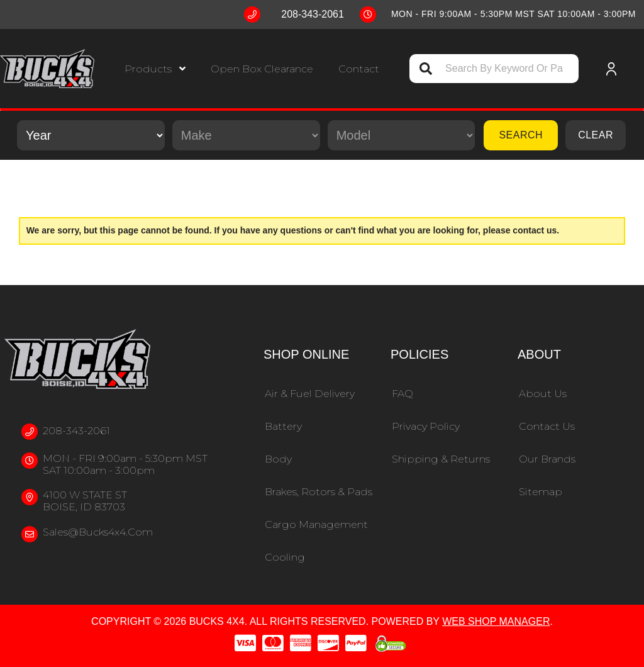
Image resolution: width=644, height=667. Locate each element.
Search (521, 135)
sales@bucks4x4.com (98, 532)
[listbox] (91, 135)
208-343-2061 (76, 431)
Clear (596, 135)
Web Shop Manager (496, 621)
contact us (535, 230)
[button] (155, 69)
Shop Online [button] (306, 354)
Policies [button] (419, 354)
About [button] (539, 354)
